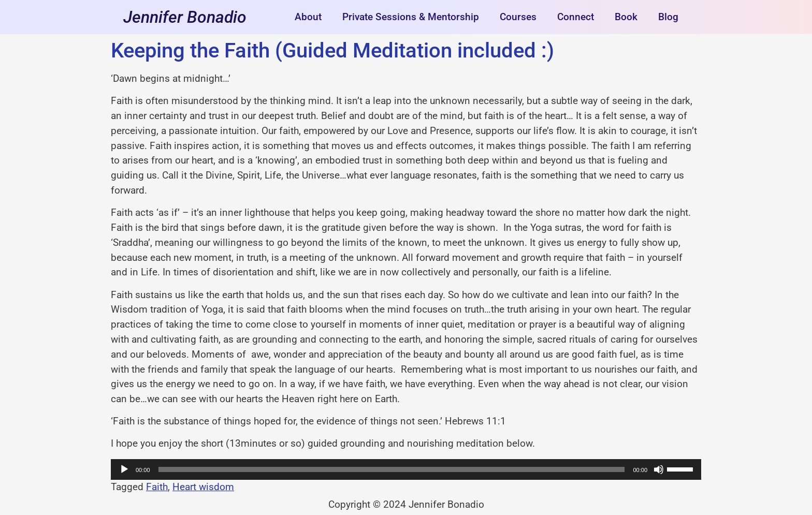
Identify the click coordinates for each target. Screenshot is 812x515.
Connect (576, 17)
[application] (406, 469)
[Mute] (659, 469)
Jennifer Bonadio (185, 17)
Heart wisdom (203, 487)
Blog (668, 17)
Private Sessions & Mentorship (411, 17)
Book (626, 17)
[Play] (124, 469)
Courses (518, 17)
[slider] (392, 469)
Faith (157, 487)
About (308, 17)
